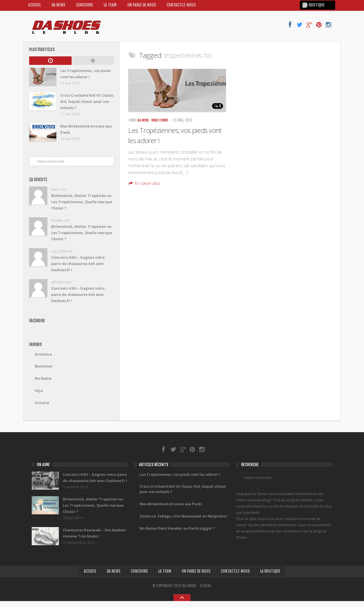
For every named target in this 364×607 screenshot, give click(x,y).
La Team (111, 7)
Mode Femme (162, 123)
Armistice (43, 357)
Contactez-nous (183, 7)
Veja (39, 393)
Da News (59, 7)
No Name (43, 381)
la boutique (318, 7)
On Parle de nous (144, 7)
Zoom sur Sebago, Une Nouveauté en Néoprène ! (184, 521)
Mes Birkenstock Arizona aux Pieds (171, 509)
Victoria (42, 406)
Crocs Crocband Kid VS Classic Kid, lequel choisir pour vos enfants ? (183, 494)
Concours (85, 7)
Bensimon (44, 369)
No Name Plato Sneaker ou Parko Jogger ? (177, 534)
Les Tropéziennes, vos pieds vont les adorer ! (180, 479)
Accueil (35, 7)
